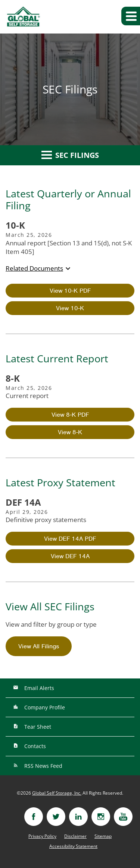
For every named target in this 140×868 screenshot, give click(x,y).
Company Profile (44, 707)
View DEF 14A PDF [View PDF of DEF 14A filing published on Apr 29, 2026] (70, 539)
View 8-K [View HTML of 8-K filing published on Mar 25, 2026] (70, 432)
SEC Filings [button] (70, 155)
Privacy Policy (42, 836)
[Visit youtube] (123, 817)
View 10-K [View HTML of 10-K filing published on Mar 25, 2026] (70, 308)
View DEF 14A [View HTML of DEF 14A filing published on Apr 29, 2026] (70, 556)
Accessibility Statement (73, 846)
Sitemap (103, 836)
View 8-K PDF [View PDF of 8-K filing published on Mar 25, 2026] (70, 415)
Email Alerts (38, 688)
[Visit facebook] (34, 817)
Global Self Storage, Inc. (57, 793)
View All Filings (39, 646)
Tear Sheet (37, 727)
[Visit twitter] (56, 817)
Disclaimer (75, 836)
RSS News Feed (43, 766)
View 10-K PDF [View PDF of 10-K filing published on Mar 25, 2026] (70, 291)
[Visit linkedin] (78, 817)
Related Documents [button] (39, 268)
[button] (131, 16)
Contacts (34, 746)
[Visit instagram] (101, 817)
